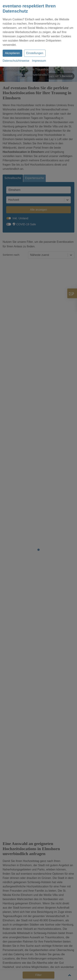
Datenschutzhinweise (16, 61)
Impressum (39, 61)
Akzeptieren (12, 53)
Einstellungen (35, 53)
